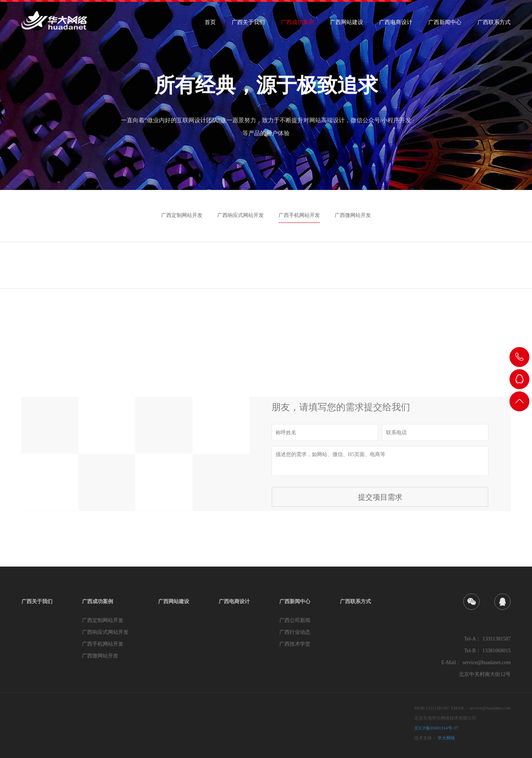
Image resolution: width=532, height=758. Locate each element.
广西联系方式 (494, 25)
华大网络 (446, 738)
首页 (210, 25)
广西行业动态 (295, 632)
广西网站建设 (347, 25)
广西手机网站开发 (299, 215)
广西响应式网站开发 (241, 215)
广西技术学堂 (295, 644)
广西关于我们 (248, 25)
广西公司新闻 (295, 620)
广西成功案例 (297, 25)
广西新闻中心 (445, 25)
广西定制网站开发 (182, 215)
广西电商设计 (396, 25)
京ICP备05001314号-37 (436, 728)
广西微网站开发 (353, 215)
